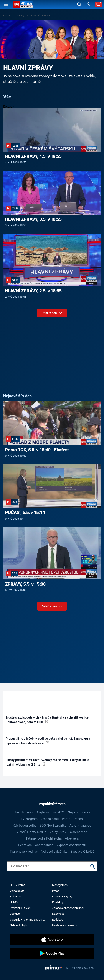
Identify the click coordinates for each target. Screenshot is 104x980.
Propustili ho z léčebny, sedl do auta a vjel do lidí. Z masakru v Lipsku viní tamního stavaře (48, 741)
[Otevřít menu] (6, 4)
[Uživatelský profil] (88, 4)
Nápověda (58, 914)
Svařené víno (78, 832)
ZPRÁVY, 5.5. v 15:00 (25, 584)
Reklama (15, 897)
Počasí (79, 819)
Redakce (58, 920)
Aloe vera (72, 838)
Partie (66, 819)
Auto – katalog (80, 825)
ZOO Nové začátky (53, 825)
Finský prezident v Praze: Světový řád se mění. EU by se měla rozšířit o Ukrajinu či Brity (47, 762)
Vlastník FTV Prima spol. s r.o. (28, 920)
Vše (7, 97)
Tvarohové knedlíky (24, 852)
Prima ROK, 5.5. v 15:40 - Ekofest (37, 450)
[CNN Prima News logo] (23, 4)
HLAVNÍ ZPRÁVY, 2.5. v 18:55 (33, 291)
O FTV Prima (17, 885)
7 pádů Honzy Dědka (31, 832)
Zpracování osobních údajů (69, 908)
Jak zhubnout (24, 812)
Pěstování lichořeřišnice (36, 845)
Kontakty (58, 902)
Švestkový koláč (82, 852)
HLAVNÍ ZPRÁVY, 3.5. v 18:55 (33, 219)
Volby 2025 (58, 832)
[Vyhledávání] (79, 4)
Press (56, 891)
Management (60, 885)
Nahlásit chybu (19, 925)
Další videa (52, 314)
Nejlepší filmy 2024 (51, 812)
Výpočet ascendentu (71, 845)
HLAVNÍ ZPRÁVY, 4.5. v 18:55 (33, 156)
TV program (29, 819)
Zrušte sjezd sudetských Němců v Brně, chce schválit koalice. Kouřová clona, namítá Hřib (48, 720)
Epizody (9, 106)
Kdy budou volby (25, 825)
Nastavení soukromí (64, 925)
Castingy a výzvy (62, 897)
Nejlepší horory (79, 812)
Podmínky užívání (20, 908)
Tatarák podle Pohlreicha (44, 838)
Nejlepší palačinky (54, 852)
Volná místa (17, 891)
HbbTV (14, 902)
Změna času (50, 819)
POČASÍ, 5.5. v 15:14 (25, 513)
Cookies (15, 914)
